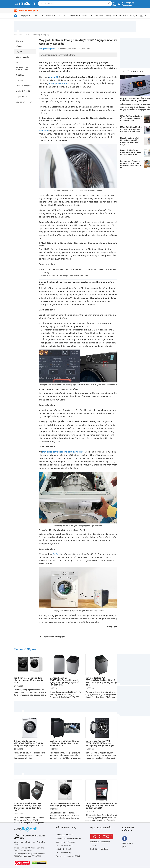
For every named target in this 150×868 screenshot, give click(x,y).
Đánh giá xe (110, 16)
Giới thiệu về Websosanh (100, 842)
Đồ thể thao (63, 16)
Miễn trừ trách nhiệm (64, 849)
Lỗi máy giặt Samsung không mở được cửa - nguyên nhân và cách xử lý (131, 164)
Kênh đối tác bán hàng (99, 849)
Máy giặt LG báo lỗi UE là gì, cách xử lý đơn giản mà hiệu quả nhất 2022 (131, 129)
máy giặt (54, 77)
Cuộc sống (37, 16)
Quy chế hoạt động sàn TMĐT (68, 856)
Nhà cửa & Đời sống (127, 16)
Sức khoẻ (99, 16)
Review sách (87, 16)
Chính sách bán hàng (64, 845)
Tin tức (27, 35)
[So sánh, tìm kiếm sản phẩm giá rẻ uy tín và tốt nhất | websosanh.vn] (25, 4)
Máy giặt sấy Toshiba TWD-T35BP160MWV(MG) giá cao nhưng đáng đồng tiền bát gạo (100, 743)
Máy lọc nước (21, 97)
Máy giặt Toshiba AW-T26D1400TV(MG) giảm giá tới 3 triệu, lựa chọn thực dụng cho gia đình (101, 681)
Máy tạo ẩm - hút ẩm (24, 102)
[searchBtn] (109, 4)
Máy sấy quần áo (22, 57)
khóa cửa (43, 131)
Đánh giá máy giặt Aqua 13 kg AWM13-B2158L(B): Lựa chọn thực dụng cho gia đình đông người (28, 807)
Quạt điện (20, 80)
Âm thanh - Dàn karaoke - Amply (22, 69)
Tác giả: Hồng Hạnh (47, 49)
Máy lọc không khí (23, 91)
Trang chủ (18, 35)
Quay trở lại (54, 637)
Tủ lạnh (19, 46)
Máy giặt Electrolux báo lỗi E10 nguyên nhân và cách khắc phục (131, 118)
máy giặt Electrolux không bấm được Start (63, 452)
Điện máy (50, 16)
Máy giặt (46, 35)
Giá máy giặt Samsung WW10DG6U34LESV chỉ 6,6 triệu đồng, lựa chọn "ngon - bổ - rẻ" (29, 743)
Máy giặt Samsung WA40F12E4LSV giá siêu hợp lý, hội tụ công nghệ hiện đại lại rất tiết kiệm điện (65, 681)
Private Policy (128, 843)
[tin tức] (15, 16)
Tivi (17, 62)
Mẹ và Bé (74, 16)
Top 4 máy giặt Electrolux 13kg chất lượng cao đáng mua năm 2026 (29, 680)
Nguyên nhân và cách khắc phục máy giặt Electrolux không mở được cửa (130, 141)
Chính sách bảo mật (64, 853)
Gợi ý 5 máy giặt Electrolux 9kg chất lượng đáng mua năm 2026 (65, 804)
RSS (124, 847)
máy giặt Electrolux (58, 83)
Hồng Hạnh (112, 627)
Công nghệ (24, 16)
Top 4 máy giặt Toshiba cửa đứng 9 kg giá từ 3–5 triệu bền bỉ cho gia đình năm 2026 (101, 806)
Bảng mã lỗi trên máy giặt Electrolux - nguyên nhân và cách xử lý (131, 152)
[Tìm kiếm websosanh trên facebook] (125, 839)
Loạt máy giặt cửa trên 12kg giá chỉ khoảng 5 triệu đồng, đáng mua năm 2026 (65, 743)
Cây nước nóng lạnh (24, 86)
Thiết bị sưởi (21, 75)
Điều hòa (19, 41)
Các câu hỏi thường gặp (66, 842)
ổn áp (56, 554)
